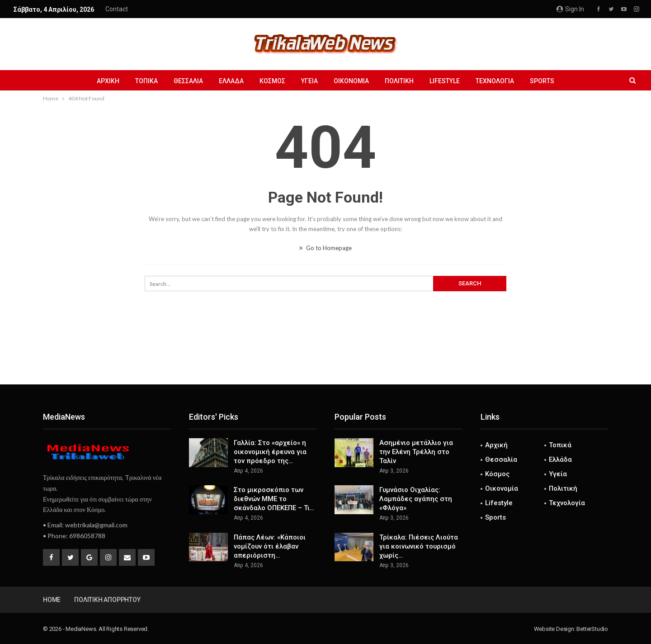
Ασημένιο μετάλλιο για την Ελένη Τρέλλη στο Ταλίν (416, 452)
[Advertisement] (325, 355)
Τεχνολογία (495, 81)
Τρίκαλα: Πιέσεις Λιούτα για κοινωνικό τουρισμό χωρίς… (419, 546)
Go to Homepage (325, 248)
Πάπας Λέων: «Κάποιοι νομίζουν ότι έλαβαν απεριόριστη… (270, 546)
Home (52, 600)
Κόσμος (272, 81)
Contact (117, 9)
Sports (542, 81)
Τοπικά (146, 81)
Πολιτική (399, 81)
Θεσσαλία (188, 81)
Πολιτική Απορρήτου (107, 600)
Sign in (570, 9)
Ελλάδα (231, 81)
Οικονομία (351, 81)
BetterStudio (592, 629)
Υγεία (309, 81)
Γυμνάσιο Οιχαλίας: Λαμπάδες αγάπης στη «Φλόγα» (416, 499)
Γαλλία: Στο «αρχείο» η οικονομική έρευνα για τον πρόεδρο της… (270, 452)
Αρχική (108, 81)
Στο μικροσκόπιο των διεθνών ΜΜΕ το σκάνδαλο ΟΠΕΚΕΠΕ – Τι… (274, 499)
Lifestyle (445, 81)
